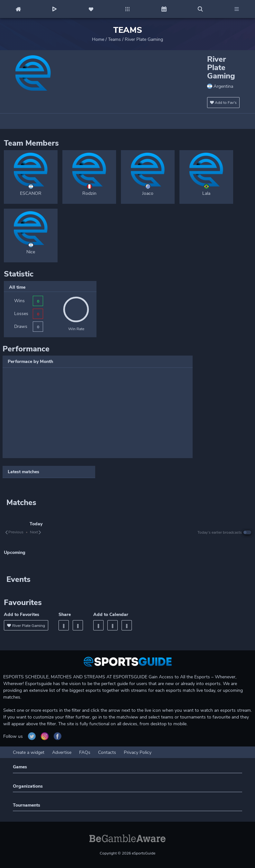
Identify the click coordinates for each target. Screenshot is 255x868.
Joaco (148, 193)
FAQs (85, 752)
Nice (31, 252)
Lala (206, 193)
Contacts (107, 752)
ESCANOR (31, 193)
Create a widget (29, 752)
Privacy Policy (138, 752)
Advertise (62, 752)
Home (98, 39)
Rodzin (89, 193)
